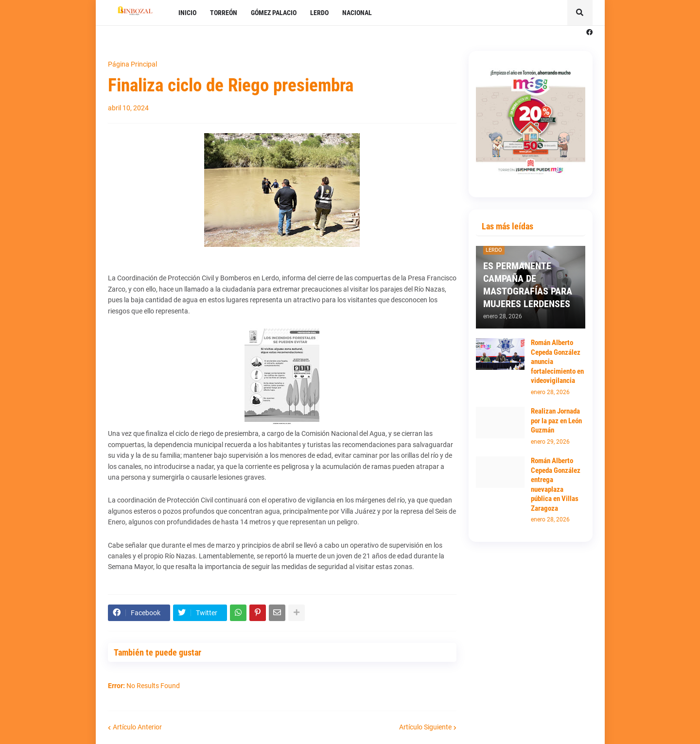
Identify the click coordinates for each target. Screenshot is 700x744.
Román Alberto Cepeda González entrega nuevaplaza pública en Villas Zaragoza (556, 484)
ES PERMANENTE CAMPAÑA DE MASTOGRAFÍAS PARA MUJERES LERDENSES (528, 285)
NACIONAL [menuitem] (357, 13)
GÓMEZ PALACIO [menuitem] (274, 13)
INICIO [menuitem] (187, 13)
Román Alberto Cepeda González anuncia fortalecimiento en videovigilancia (557, 362)
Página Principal (132, 64)
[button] (580, 13)
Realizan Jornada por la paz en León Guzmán (556, 421)
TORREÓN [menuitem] (224, 13)
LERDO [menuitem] (319, 13)
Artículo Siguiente (425, 727)
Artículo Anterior (137, 727)
